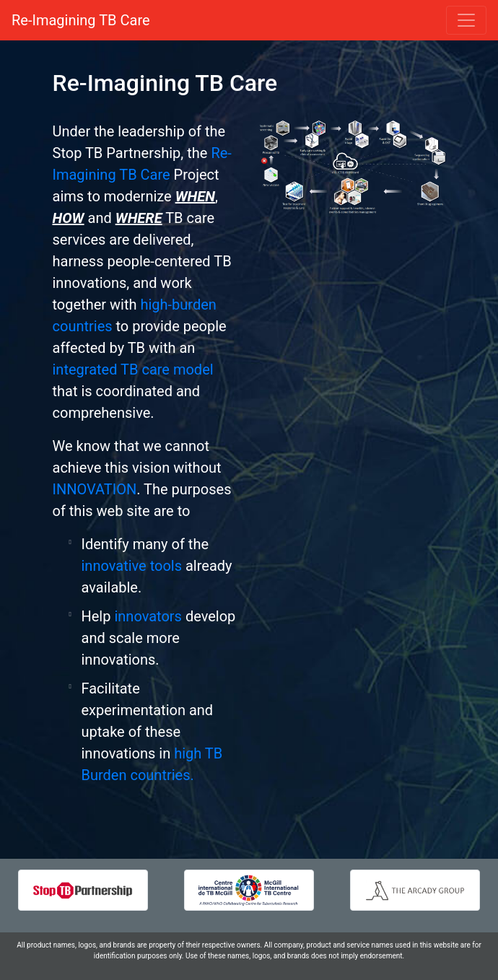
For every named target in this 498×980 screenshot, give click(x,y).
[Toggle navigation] (466, 20)
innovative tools (132, 566)
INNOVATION (95, 489)
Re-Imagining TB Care (81, 20)
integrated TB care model (133, 369)
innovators (148, 616)
